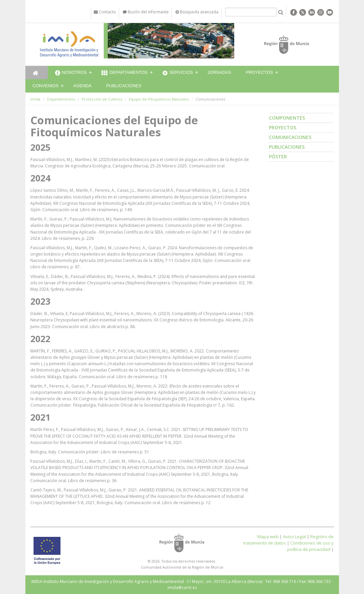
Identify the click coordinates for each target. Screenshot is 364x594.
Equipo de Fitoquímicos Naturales (159, 99)
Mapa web (268, 537)
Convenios (46, 86)
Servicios (178, 73)
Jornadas (219, 72)
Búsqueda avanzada (197, 12)
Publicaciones (124, 86)
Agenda (83, 86)
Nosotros (71, 73)
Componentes (287, 118)
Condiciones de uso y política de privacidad (310, 546)
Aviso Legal (294, 537)
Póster (278, 157)
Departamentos (125, 73)
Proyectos (259, 72)
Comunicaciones (290, 137)
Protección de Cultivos (102, 99)
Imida (35, 99)
